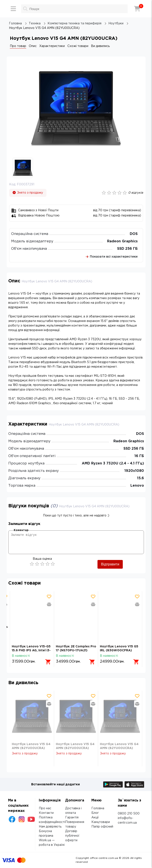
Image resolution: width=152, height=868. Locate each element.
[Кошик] (137, 9)
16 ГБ (139, 456)
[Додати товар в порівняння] (49, 604)
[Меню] (13, 9)
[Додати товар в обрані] (49, 597)
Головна (98, 808)
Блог (95, 813)
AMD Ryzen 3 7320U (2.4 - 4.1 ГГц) (113, 463)
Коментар (21, 530)
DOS (134, 234)
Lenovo (137, 486)
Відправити (110, 564)
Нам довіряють (50, 827)
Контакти (46, 813)
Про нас (45, 808)
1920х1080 (134, 471)
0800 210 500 (129, 814)
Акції (95, 818)
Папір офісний (102, 827)
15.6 (140, 478)
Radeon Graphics (122, 241)
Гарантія (72, 818)
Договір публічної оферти (72, 836)
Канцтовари (101, 822)
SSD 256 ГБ (127, 249)
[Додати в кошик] (48, 662)
